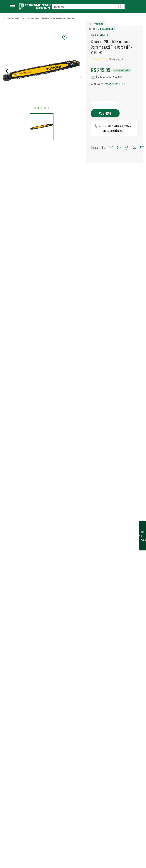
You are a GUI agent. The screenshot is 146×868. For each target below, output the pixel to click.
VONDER (104, 35)
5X (102, 83)
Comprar (105, 113)
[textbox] (88, 7)
